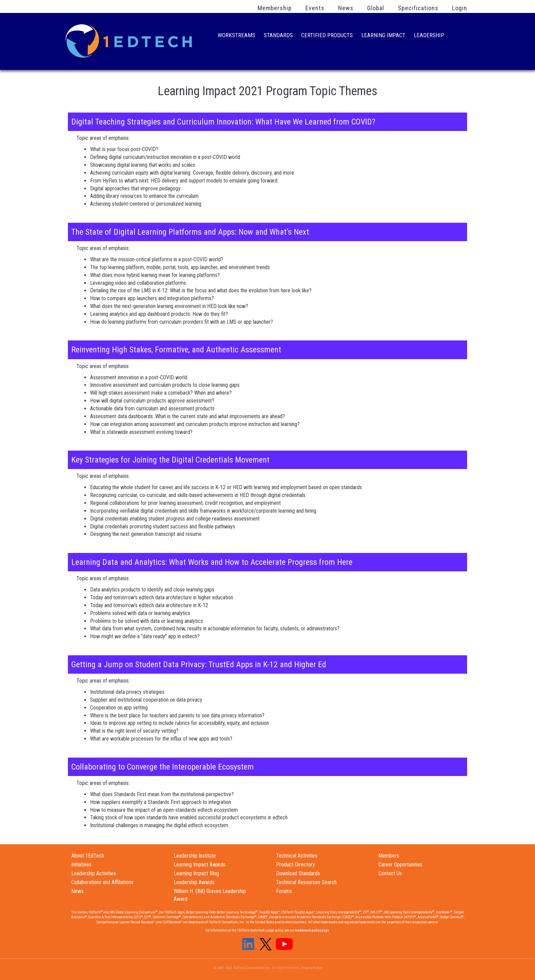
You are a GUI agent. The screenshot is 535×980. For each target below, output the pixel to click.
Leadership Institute (195, 856)
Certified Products (327, 36)
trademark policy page (312, 930)
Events (315, 8)
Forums (284, 891)
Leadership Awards (194, 882)
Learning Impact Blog (196, 873)
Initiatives (81, 865)
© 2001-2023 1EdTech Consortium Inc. (242, 968)
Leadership (429, 36)
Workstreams (236, 36)
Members (389, 856)
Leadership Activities (94, 873)
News (346, 8)
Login (460, 8)
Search (460, 36)
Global (376, 8)
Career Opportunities (400, 865)
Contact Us (390, 873)
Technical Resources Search (306, 882)
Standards (278, 36)
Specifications (418, 8)
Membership (275, 8)
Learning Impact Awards (200, 865)
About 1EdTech (88, 856)
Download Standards (298, 873)
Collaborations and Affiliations (102, 882)
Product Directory (295, 865)
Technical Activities (297, 856)
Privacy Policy (312, 968)
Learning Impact (383, 36)
